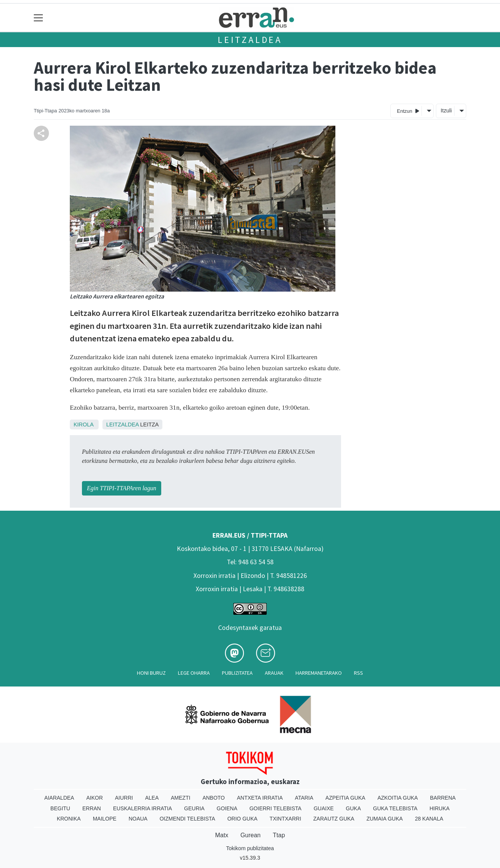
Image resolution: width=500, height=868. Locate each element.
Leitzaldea (250, 40)
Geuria (194, 808)
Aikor (94, 798)
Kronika (69, 819)
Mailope (105, 819)
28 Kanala (429, 819)
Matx (222, 835)
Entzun (408, 111)
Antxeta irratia (260, 798)
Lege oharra (194, 673)
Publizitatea (237, 673)
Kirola (83, 425)
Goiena (227, 808)
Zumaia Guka (385, 819)
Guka (354, 808)
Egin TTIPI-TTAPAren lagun (122, 488)
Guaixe (324, 808)
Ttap (279, 835)
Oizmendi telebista (188, 819)
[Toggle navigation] (39, 18)
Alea (152, 798)
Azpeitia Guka (345, 798)
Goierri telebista (275, 808)
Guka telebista (395, 808)
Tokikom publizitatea (250, 848)
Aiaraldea (59, 798)
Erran (92, 808)
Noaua (138, 819)
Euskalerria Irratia (142, 808)
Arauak (274, 673)
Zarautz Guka (334, 819)
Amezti (180, 798)
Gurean (251, 835)
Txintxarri (285, 819)
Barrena (443, 798)
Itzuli (446, 110)
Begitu (60, 808)
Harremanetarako (319, 673)
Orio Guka (242, 819)
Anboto (214, 798)
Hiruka (439, 808)
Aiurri (124, 798)
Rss (358, 673)
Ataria (304, 798)
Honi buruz (151, 673)
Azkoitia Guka (398, 798)
